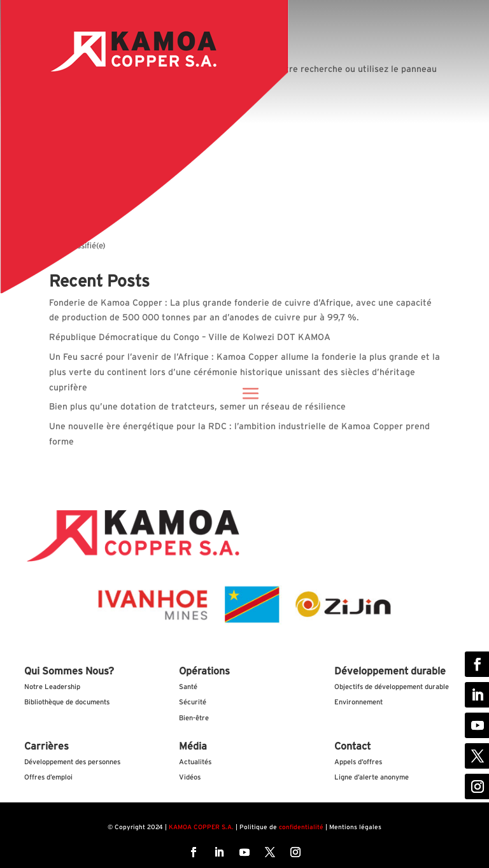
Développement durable (390, 671)
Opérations (204, 671)
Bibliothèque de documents (67, 702)
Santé (188, 687)
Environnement (358, 702)
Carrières (46, 746)
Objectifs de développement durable (392, 687)
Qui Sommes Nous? (69, 671)
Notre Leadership (52, 687)
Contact (352, 746)
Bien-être (194, 718)
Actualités (195, 762)
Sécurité (193, 702)
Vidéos (190, 777)
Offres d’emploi (48, 777)
